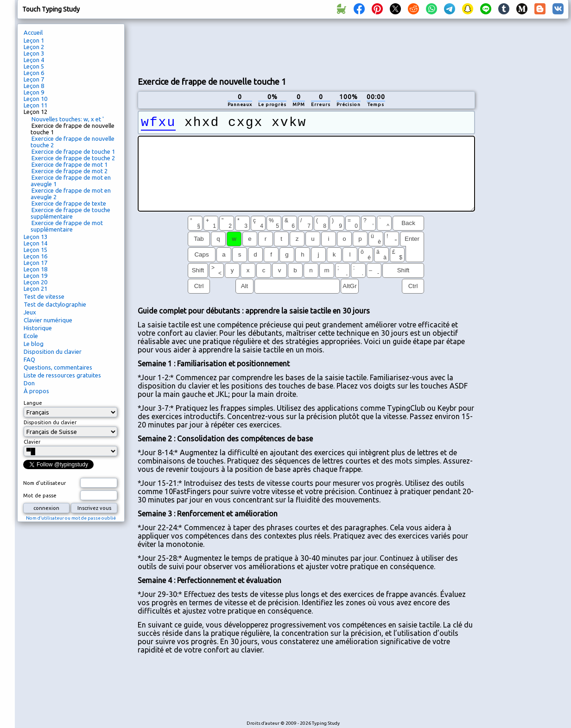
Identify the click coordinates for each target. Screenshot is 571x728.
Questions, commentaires (58, 367)
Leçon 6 (34, 73)
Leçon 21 (35, 289)
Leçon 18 (35, 269)
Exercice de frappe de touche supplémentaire (70, 213)
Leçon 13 (35, 237)
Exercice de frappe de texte (69, 203)
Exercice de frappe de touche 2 (73, 158)
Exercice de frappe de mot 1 (70, 164)
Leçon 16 (35, 256)
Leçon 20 (35, 282)
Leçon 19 (35, 276)
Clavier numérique (48, 320)
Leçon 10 (35, 99)
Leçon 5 (34, 66)
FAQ (29, 359)
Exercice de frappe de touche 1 (73, 151)
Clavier (32, 442)
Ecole (31, 336)
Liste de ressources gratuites (62, 375)
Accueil (33, 32)
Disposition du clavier (53, 351)
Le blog (34, 344)
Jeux (30, 312)
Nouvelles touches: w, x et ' (68, 119)
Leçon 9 (34, 92)
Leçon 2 (34, 47)
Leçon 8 (34, 86)
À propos (36, 391)
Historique (38, 328)
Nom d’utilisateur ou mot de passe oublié (71, 518)
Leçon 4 (34, 60)
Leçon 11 (35, 105)
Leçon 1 (34, 40)
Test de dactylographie (55, 304)
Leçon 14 (35, 243)
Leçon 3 (34, 53)
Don (29, 383)
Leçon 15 (35, 250)
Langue (33, 403)
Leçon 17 (35, 263)
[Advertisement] (525, 179)
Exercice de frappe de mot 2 (70, 171)
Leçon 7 (34, 79)
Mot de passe (40, 496)
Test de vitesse (44, 296)
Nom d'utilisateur (44, 483)
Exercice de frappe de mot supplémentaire (67, 226)
